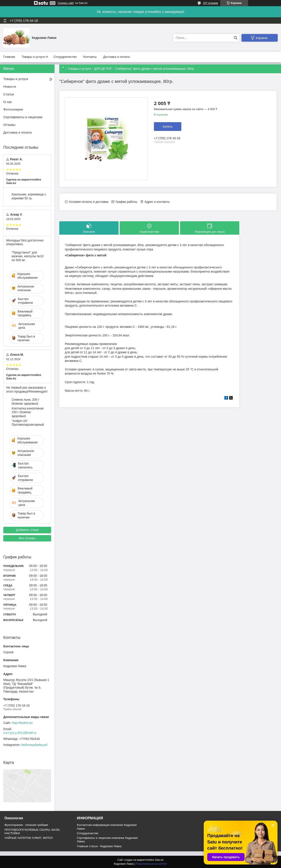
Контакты (90, 57)
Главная (9, 57)
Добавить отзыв (27, 530)
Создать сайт (66, 3)
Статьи (9, 94)
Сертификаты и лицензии (23, 117)
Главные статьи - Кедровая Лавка (99, 846)
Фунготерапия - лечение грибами (26, 825)
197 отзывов (210, 3)
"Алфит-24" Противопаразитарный (28, 423)
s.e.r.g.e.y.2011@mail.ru (20, 733)
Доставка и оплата (116, 57)
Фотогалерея (13, 109)
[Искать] (235, 38)
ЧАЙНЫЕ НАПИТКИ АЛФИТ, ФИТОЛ (29, 838)
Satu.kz (159, 860)
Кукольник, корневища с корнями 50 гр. (29, 196)
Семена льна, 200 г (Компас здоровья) (25, 402)
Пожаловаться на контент (151, 864)
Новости (10, 87)
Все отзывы (27, 538)
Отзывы (9, 125)
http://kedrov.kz (22, 723)
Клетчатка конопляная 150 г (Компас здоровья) (28, 412)
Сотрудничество (65, 57)
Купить (168, 127)
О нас (8, 102)
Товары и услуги (33, 57)
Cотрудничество (88, 833)
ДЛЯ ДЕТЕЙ (103, 69)
